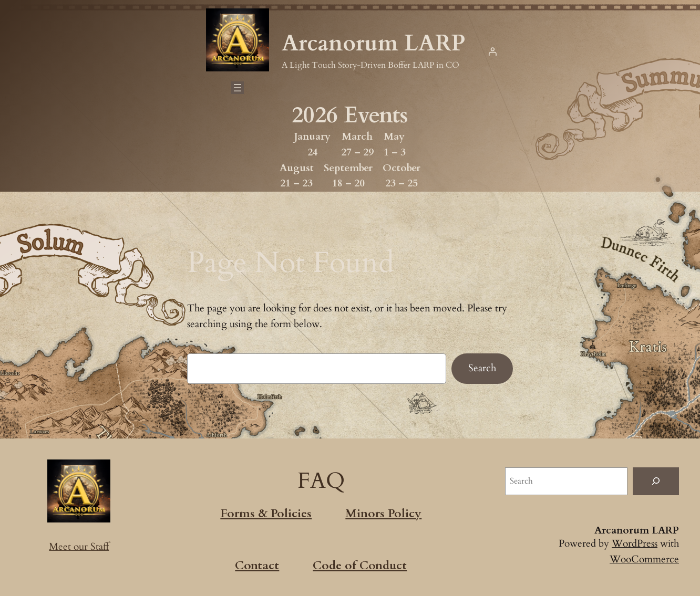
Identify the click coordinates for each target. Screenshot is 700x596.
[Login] (492, 51)
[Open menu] (237, 88)
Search (482, 368)
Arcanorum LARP (373, 43)
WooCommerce (644, 559)
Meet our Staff (79, 547)
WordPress (634, 543)
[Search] (656, 481)
